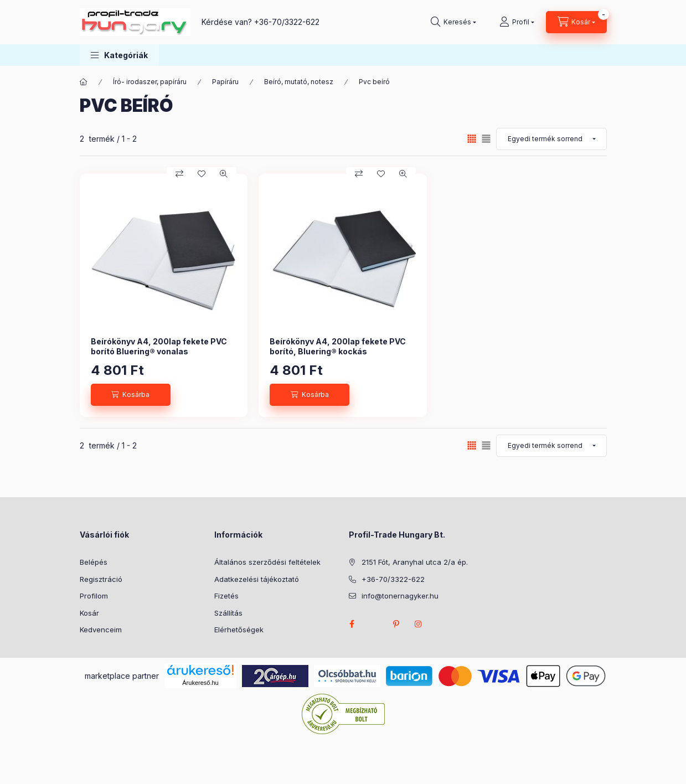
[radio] (486, 139)
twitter (374, 624)
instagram (419, 624)
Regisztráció (101, 579)
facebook (352, 624)
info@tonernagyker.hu (400, 596)
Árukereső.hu (200, 683)
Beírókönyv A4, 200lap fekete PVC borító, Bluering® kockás (338, 346)
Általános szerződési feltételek (267, 562)
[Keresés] (453, 22)
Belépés (94, 562)
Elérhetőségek (239, 630)
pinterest (396, 624)
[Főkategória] (84, 82)
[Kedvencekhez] (202, 174)
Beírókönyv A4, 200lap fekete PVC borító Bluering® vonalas (159, 346)
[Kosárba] (131, 395)
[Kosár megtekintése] (576, 22)
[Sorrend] (551, 139)
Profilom (94, 596)
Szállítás (228, 613)
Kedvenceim (101, 630)
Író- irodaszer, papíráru (150, 82)
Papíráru (225, 82)
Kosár (89, 613)
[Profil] (517, 22)
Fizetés (226, 596)
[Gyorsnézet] (224, 174)
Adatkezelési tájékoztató (257, 579)
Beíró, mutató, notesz (299, 82)
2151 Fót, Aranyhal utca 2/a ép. (415, 562)
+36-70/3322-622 (287, 22)
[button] (119, 55)
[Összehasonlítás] (179, 174)
